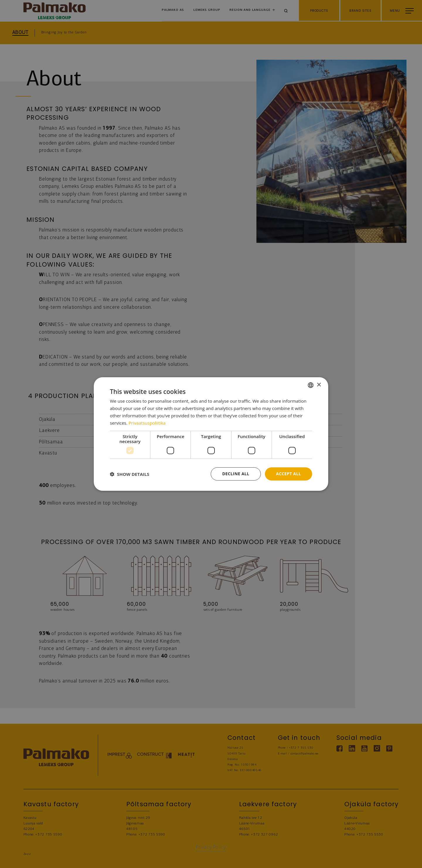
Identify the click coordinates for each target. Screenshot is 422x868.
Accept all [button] (289, 474)
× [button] (319, 385)
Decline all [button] (236, 474)
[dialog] (211, 434)
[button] (130, 474)
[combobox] (311, 385)
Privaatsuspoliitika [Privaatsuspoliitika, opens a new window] (147, 423)
